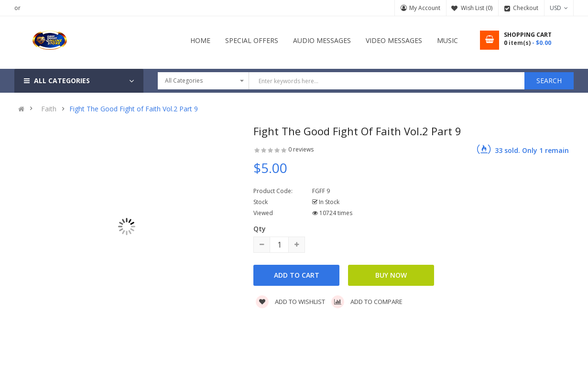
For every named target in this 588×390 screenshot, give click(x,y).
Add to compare (367, 302)
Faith (49, 109)
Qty (260, 229)
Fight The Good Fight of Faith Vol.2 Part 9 (134, 109)
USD (559, 8)
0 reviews (301, 149)
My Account (425, 8)
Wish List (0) (477, 8)
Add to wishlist (290, 302)
